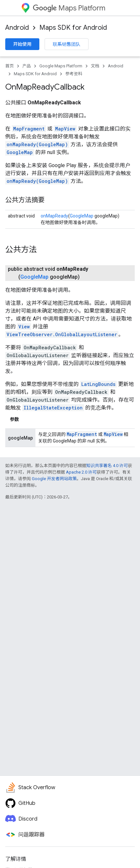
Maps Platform (69, 8)
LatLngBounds (98, 384)
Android (17, 28)
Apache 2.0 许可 (81, 472)
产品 (27, 66)
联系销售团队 (67, 44)
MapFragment (29, 129)
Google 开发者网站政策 (54, 479)
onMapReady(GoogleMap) (37, 144)
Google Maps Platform (61, 66)
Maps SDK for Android (73, 28)
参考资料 (74, 74)
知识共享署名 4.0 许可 (107, 466)
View (24, 327)
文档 (95, 66)
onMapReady (54, 216)
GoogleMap (20, 152)
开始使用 (22, 44)
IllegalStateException (53, 408)
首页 (10, 66)
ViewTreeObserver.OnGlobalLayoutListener (62, 334)
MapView (65, 129)
